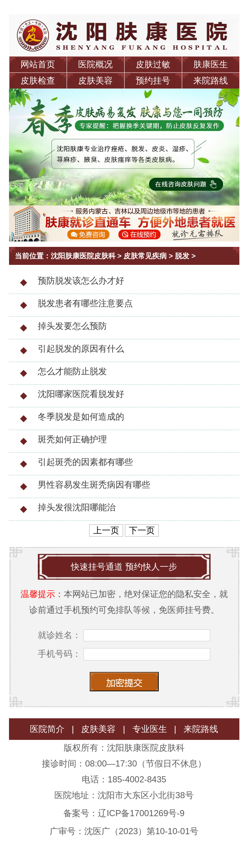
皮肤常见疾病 (145, 256)
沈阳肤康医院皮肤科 (83, 256)
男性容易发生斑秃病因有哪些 (94, 485)
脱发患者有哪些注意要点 (85, 303)
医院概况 (95, 64)
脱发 (182, 256)
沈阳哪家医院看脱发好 (81, 394)
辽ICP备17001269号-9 (141, 813)
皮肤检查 (38, 80)
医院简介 (47, 729)
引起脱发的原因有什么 (81, 349)
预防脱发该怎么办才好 (81, 281)
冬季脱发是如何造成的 (81, 417)
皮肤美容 (95, 80)
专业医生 (150, 729)
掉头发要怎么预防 (72, 326)
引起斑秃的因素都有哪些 (85, 462)
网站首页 (38, 64)
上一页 (106, 530)
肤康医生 (211, 64)
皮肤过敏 (153, 64)
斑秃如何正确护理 (72, 439)
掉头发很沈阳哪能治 (77, 507)
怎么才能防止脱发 (72, 371)
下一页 (142, 530)
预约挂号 (153, 80)
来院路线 (211, 80)
